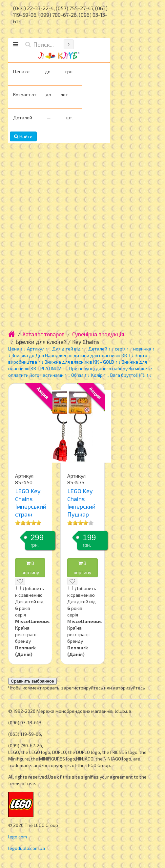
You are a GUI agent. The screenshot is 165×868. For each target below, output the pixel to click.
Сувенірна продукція (98, 334)
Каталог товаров (44, 334)
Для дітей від (66, 349)
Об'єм (78, 375)
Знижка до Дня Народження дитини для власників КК (69, 355)
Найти (23, 136)
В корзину (30, 568)
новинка (142, 349)
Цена (14, 349)
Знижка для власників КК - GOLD (80, 362)
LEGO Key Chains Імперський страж (31, 503)
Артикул (36, 349)
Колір (97, 375)
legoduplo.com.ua (27, 848)
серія (120, 349)
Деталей (98, 349)
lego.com (18, 837)
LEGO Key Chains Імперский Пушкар (81, 503)
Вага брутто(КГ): (128, 375)
